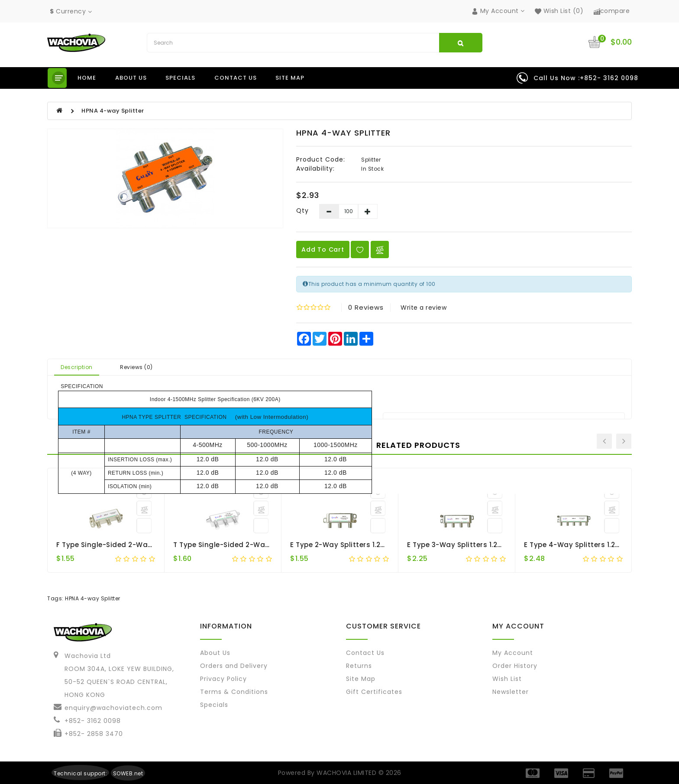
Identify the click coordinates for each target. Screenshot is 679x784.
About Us (215, 653)
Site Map (290, 78)
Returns (359, 666)
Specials (180, 78)
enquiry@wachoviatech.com (113, 708)
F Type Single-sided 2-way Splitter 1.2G (126, 545)
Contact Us (365, 653)
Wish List (507, 679)
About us (131, 78)
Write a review (424, 308)
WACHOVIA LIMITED (348, 773)
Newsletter (511, 692)
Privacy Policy (223, 679)
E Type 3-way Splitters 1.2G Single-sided (479, 545)
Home (87, 78)
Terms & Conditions (234, 692)
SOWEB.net (128, 773)
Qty (302, 211)
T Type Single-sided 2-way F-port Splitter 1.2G (255, 545)
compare (612, 11)
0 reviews (366, 307)
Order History (515, 666)
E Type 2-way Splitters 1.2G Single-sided (362, 545)
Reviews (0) (136, 367)
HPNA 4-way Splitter (113, 111)
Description (77, 367)
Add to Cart (323, 249)
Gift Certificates (374, 692)
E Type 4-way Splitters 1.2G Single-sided (596, 545)
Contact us (236, 78)
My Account (513, 653)
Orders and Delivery (234, 666)
